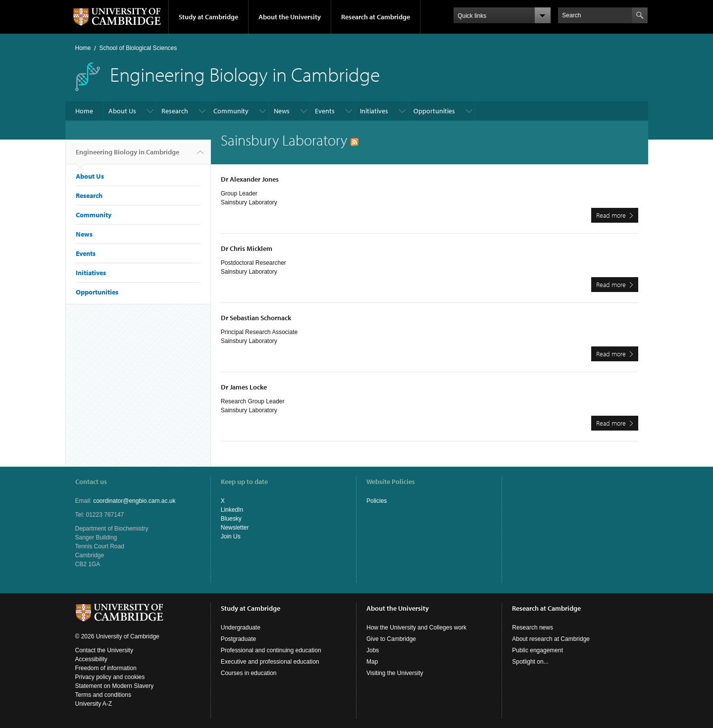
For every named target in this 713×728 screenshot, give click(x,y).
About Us (122, 111)
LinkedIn (232, 510)
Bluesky (231, 519)
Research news (533, 628)
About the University (290, 17)
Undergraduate (241, 628)
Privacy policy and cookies (110, 677)
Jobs (373, 650)
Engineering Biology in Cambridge (127, 156)
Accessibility (91, 659)
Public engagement (537, 650)
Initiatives (374, 111)
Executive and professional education (270, 662)
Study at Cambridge (208, 17)
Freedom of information (106, 668)
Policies (377, 501)
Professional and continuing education (271, 650)
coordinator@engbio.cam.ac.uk (134, 501)
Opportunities (434, 111)
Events (325, 111)
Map (372, 662)
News (282, 111)
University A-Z (94, 704)
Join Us (231, 536)
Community (231, 111)
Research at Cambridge (376, 17)
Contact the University (104, 650)
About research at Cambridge (551, 639)
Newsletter (235, 528)
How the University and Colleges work (416, 628)
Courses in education (249, 673)
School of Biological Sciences (138, 48)
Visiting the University (395, 673)
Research (175, 111)
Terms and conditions (103, 695)
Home (83, 48)
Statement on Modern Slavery (115, 686)
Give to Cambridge (391, 639)
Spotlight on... (530, 662)
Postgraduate (238, 639)
